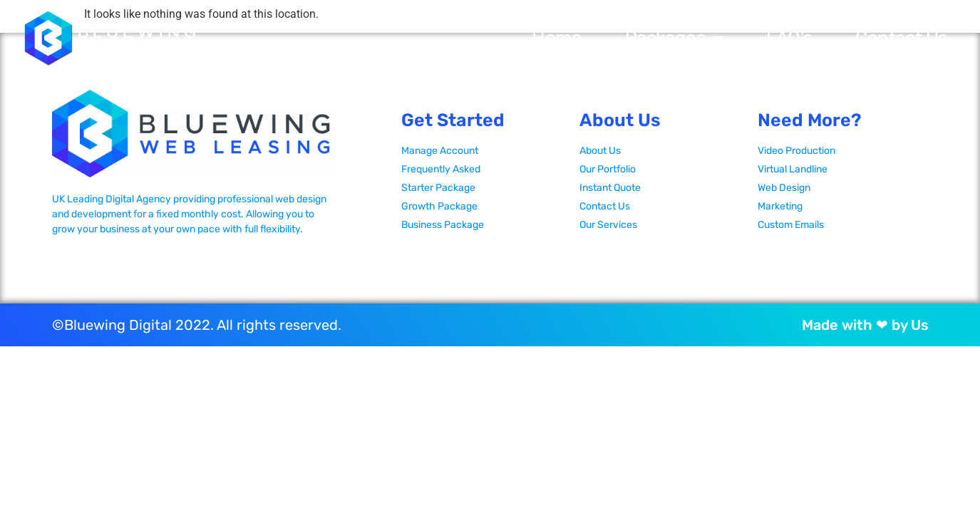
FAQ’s (789, 38)
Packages (674, 38)
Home (557, 38)
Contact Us (901, 38)
